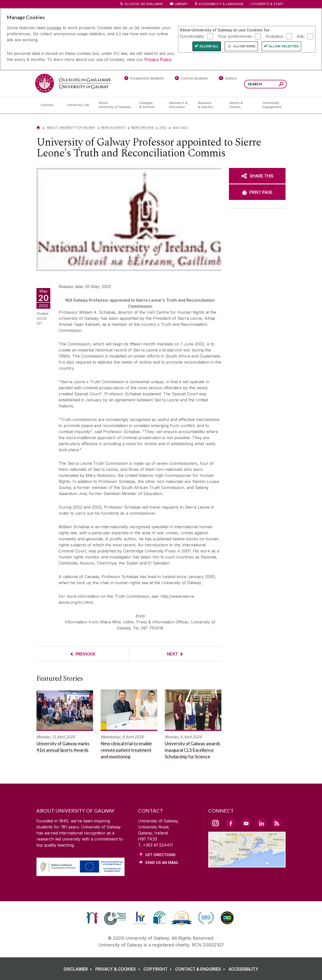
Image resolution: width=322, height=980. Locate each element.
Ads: (301, 36)
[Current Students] (191, 79)
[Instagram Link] (215, 823)
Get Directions (160, 855)
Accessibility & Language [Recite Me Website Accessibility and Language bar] (219, 4)
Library (181, 4)
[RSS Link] (277, 823)
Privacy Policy (158, 59)
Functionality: (192, 36)
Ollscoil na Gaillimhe (144, 4)
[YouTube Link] (246, 823)
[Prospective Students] (144, 79)
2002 (163, 128)
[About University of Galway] (115, 105)
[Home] (38, 128)
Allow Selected (284, 46)
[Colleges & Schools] (150, 105)
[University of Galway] (73, 83)
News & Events (113, 128)
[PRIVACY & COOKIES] (119, 969)
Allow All (209, 46)
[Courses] (50, 105)
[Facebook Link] (231, 823)
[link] (92, 918)
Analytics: (275, 36)
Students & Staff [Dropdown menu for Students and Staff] (268, 4)
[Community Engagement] (272, 105)
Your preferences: (235, 36)
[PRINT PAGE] (257, 192)
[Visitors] (228, 79)
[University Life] (79, 105)
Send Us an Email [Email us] (162, 863)
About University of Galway (71, 128)
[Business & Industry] (210, 105)
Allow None (244, 46)
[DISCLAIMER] (79, 969)
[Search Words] (265, 84)
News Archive (143, 128)
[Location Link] (247, 864)
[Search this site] (281, 85)
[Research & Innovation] (180, 105)
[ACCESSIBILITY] (243, 969)
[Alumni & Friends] (242, 105)
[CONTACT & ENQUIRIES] (201, 969)
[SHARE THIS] (257, 176)
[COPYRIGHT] (159, 969)
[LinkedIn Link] (261, 823)
